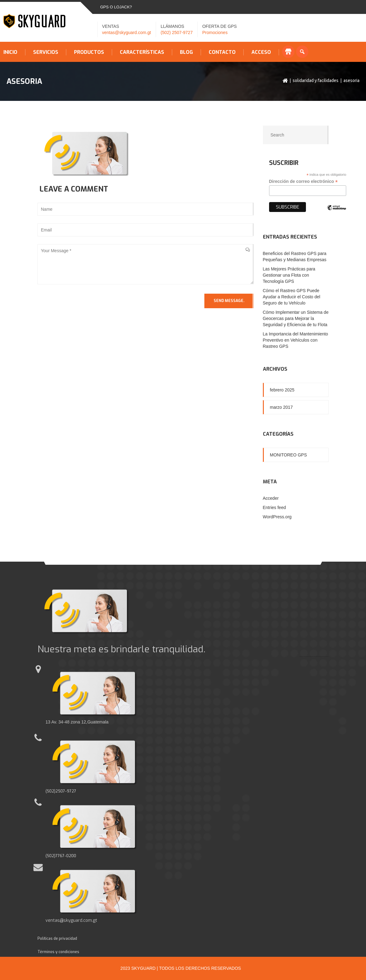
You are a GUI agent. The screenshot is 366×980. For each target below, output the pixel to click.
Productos (89, 52)
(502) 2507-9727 (177, 32)
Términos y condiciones (58, 952)
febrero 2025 (282, 390)
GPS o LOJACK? (116, 7)
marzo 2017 (281, 407)
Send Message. (229, 301)
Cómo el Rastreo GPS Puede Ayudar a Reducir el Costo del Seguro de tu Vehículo (292, 297)
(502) (50, 791)
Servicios (46, 52)
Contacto (222, 52)
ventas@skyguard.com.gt (127, 32)
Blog (186, 52)
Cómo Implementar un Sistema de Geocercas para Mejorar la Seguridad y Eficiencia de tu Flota (296, 318)
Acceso (261, 52)
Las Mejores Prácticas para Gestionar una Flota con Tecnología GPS (289, 275)
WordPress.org (277, 517)
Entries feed (274, 507)
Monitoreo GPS (289, 455)
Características (142, 52)
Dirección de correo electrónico (303, 181)
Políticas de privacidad (57, 939)
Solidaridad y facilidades (316, 80)
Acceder (271, 498)
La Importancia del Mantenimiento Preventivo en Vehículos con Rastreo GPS (296, 340)
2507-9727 (66, 791)
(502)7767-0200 (61, 856)
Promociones (215, 32)
